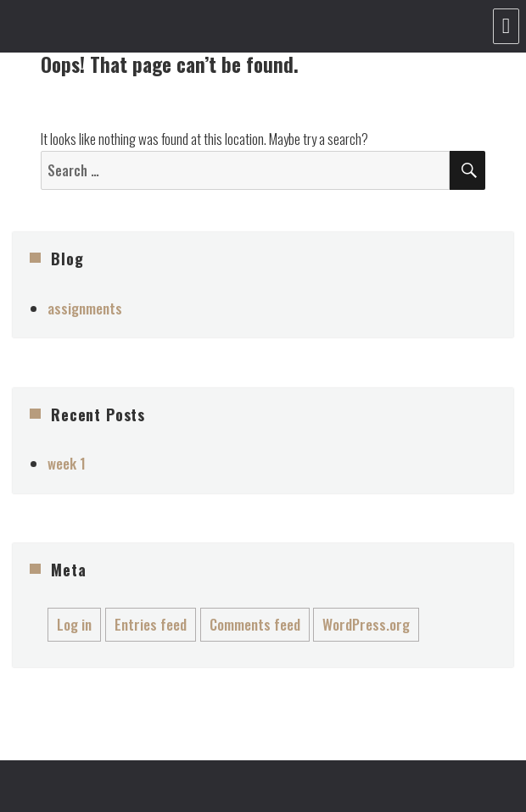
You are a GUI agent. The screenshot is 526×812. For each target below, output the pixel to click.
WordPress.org (366, 624)
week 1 (67, 463)
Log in (74, 624)
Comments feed (255, 624)
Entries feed (151, 624)
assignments (85, 308)
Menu (506, 26)
